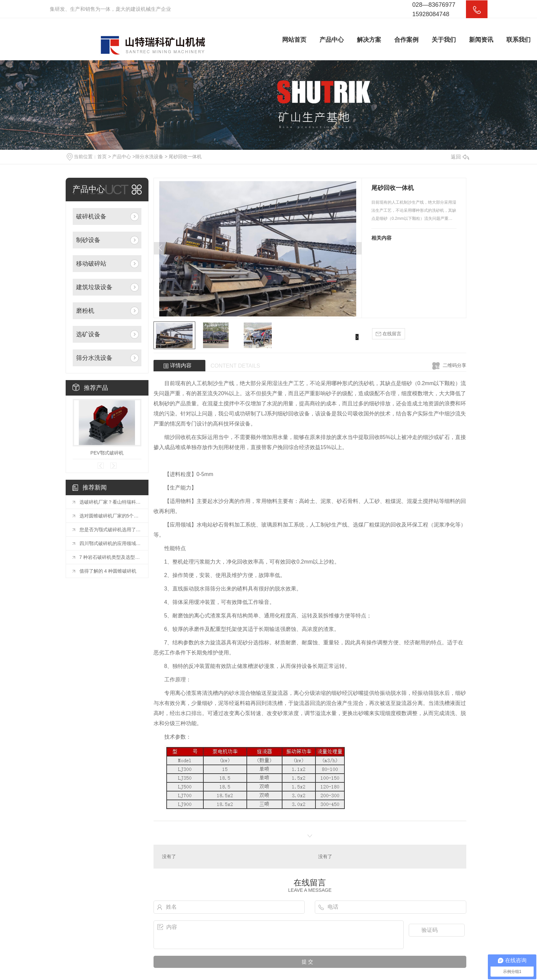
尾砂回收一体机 (185, 157)
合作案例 (406, 40)
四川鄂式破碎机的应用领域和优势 (110, 543)
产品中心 (332, 40)
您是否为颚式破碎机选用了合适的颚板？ (110, 530)
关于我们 (444, 40)
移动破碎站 (91, 264)
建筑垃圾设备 (94, 287)
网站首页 (294, 40)
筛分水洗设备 (149, 157)
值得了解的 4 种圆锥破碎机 (108, 571)
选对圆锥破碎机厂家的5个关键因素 (110, 516)
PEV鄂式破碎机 (107, 453)
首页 (102, 157)
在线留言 (389, 334)
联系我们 (518, 40)
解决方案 (369, 40)
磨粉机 (85, 311)
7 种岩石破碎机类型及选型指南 (110, 557)
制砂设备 (88, 240)
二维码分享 (455, 365)
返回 (460, 157)
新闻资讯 (481, 40)
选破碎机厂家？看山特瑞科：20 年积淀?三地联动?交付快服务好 (110, 502)
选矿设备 (88, 334)
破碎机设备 (91, 216)
